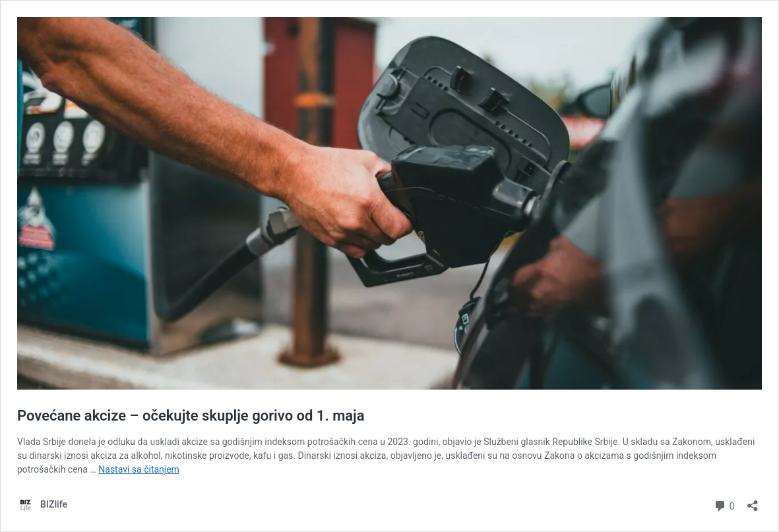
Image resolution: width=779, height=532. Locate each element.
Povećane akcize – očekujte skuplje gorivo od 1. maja (191, 416)
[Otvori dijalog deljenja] (753, 501)
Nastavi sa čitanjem (139, 469)
